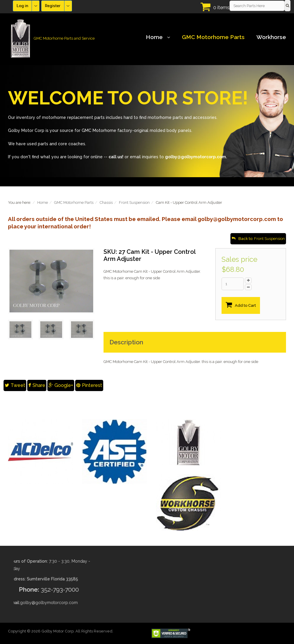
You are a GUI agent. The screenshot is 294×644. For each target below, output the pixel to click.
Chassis (106, 202)
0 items (221, 8)
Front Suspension (134, 202)
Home (158, 37)
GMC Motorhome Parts (213, 37)
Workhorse (271, 37)
